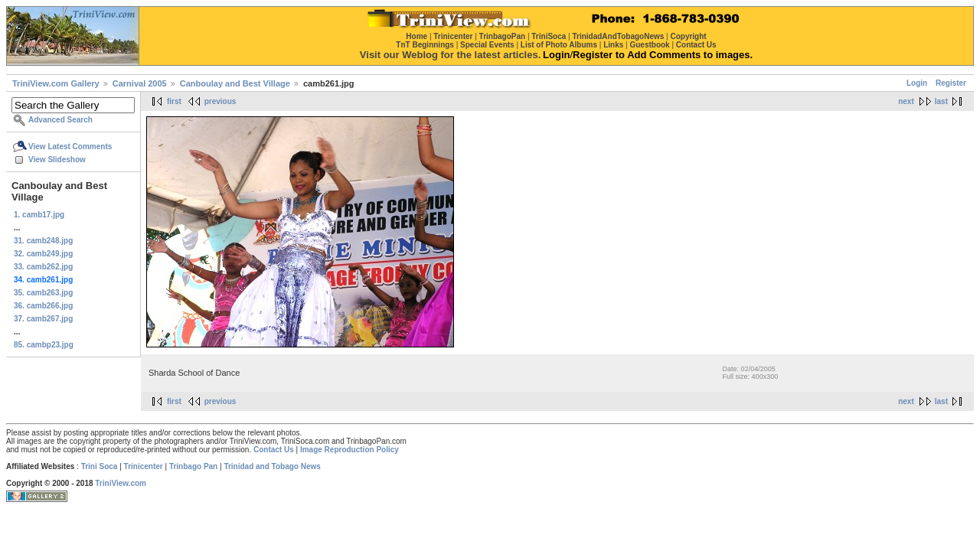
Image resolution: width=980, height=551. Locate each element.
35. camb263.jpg (43, 293)
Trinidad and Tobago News (272, 466)
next (906, 101)
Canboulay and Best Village (235, 83)
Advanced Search (60, 120)
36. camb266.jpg (43, 306)
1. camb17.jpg (39, 215)
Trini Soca (100, 466)
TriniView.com (121, 483)
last (941, 101)
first (174, 101)
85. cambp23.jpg (44, 345)
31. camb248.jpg (43, 241)
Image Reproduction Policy (350, 450)
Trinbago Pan (193, 466)
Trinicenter (144, 466)
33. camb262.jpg (43, 267)
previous (220, 101)
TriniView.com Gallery (56, 83)
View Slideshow (57, 160)
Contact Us (274, 450)
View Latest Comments (70, 147)
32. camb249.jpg (43, 254)
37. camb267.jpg (43, 319)
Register (951, 83)
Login (917, 83)
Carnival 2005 (140, 83)
